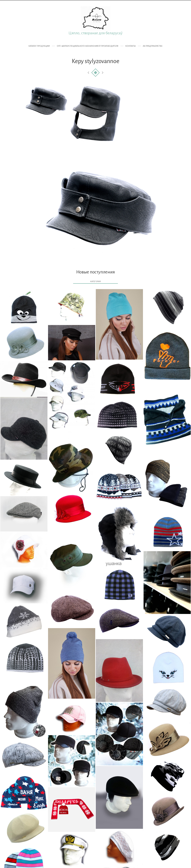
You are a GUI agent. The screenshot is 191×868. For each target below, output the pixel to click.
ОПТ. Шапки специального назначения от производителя (88, 46)
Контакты (130, 46)
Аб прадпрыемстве (153, 46)
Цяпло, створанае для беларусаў (95, 33)
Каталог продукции (39, 46)
